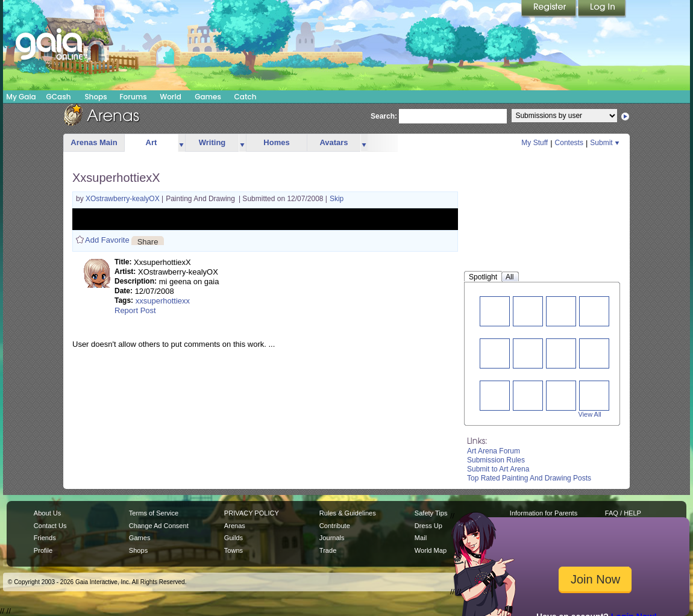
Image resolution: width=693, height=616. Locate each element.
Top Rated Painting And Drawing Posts (529, 478)
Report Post (135, 310)
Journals (332, 538)
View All (590, 414)
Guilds (234, 538)
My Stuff (535, 143)
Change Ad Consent (159, 526)
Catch (246, 97)
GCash (59, 97)
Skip (337, 199)
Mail (421, 538)
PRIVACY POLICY (252, 513)
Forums (133, 97)
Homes (276, 142)
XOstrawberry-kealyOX (124, 199)
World (171, 97)
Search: (384, 116)
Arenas (235, 526)
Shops (96, 97)
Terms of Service (154, 513)
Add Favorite (107, 240)
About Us (47, 513)
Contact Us (50, 526)
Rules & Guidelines (348, 513)
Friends (45, 538)
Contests (569, 143)
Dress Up (428, 526)
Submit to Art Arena (498, 469)
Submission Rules (496, 460)
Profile (43, 550)
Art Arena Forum (494, 451)
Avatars (334, 142)
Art (152, 142)
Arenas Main (94, 142)
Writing (212, 142)
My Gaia (21, 97)
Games (208, 97)
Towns (234, 550)
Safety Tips (431, 513)
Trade (328, 550)
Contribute (335, 526)
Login (602, 9)
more (181, 143)
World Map (431, 550)
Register (550, 9)
